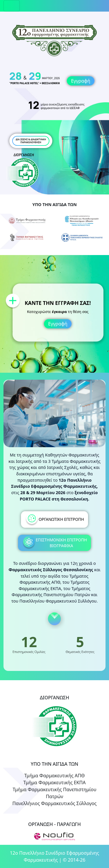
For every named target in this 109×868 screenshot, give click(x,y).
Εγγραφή (81, 81)
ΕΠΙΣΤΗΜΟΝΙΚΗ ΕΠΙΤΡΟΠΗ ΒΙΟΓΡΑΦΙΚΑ (54, 543)
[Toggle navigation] (12, 6)
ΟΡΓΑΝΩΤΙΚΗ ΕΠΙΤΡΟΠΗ (54, 519)
